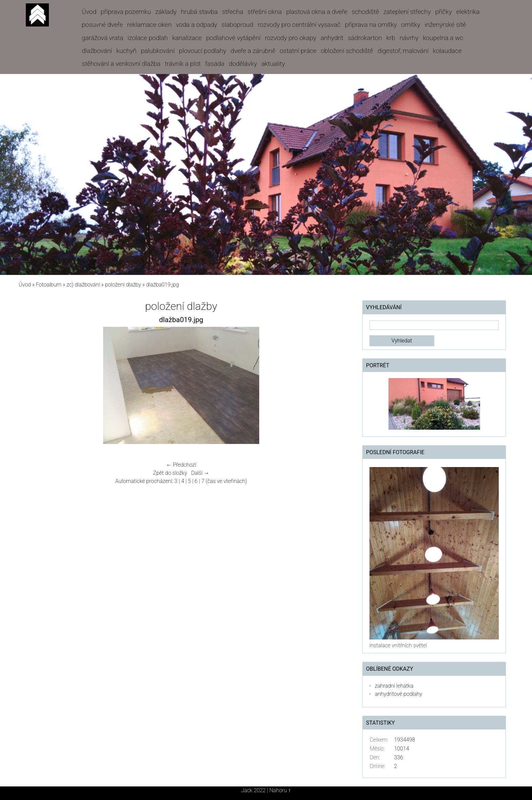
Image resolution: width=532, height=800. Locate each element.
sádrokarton (365, 38)
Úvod (89, 12)
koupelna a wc (443, 38)
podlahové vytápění (233, 38)
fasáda (215, 64)
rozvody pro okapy (290, 38)
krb (391, 38)
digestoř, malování (403, 51)
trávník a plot (183, 64)
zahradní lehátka (394, 686)
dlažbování (97, 51)
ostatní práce (298, 51)
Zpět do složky (170, 473)
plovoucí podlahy (202, 51)
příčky (444, 12)
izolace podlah (148, 38)
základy (166, 12)
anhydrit (332, 38)
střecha (233, 12)
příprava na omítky (371, 25)
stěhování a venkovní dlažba (121, 64)
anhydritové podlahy (398, 694)
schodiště (365, 12)
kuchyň (127, 51)
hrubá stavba (199, 12)
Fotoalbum (49, 285)
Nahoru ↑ (280, 790)
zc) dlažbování (83, 285)
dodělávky (243, 64)
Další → (200, 473)
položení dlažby (123, 285)
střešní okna (265, 12)
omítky (411, 25)
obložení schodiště (347, 51)
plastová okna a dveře (317, 12)
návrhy (409, 38)
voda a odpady (196, 25)
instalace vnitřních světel (398, 645)
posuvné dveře (102, 25)
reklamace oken (149, 25)
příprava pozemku (126, 12)
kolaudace (447, 51)
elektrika (468, 12)
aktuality (273, 64)
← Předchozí (181, 465)
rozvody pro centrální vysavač (299, 25)
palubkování (158, 51)
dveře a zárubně (253, 51)
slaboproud (237, 25)
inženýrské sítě (445, 25)
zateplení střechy (407, 12)
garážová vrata (102, 38)
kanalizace (187, 38)
